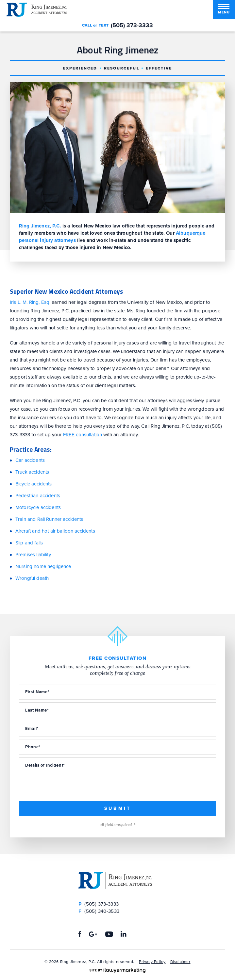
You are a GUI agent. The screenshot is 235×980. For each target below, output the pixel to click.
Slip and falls (29, 543)
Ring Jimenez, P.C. (40, 226)
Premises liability (33, 555)
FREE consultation (83, 435)
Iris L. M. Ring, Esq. (30, 302)
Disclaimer (180, 962)
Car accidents (30, 460)
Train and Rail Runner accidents (49, 519)
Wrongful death (32, 578)
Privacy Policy (152, 962)
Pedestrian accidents (38, 496)
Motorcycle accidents (38, 507)
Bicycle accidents (34, 484)
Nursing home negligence (43, 566)
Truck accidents (32, 472)
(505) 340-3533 (99, 911)
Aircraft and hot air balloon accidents (55, 531)
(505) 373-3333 (132, 25)
